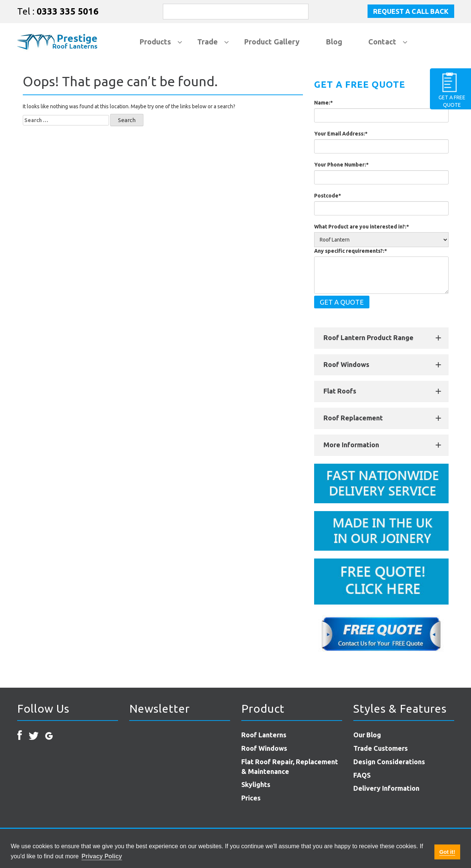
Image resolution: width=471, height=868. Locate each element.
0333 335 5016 (68, 11)
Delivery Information (386, 788)
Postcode (328, 196)
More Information (351, 445)
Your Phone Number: (341, 165)
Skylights (256, 784)
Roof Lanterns (264, 735)
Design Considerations (389, 762)
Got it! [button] (447, 852)
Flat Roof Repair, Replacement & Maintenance (290, 766)
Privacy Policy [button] (102, 856)
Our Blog (367, 735)
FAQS (362, 775)
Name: (323, 103)
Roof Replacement (353, 418)
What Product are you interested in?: (362, 227)
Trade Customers (381, 748)
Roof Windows (346, 364)
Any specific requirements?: (351, 251)
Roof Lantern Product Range (368, 337)
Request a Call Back (411, 11)
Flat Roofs (340, 391)
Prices (251, 798)
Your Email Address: (341, 134)
